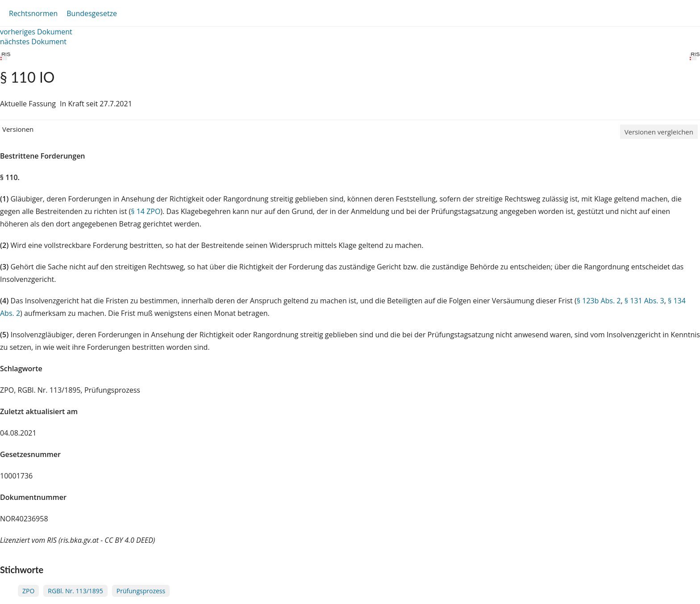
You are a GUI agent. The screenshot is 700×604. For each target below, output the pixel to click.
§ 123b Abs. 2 (599, 301)
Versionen (18, 129)
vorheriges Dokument (36, 32)
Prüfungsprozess (141, 591)
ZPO (28, 591)
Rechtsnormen (33, 13)
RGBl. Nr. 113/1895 (75, 591)
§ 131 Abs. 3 (644, 301)
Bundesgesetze (92, 13)
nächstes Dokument (33, 42)
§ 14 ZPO (146, 211)
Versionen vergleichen (659, 132)
